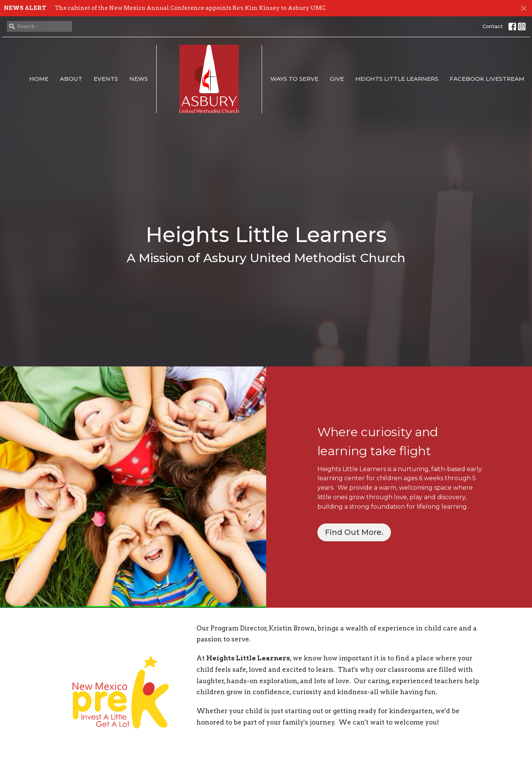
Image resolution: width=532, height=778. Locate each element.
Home (39, 79)
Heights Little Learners (397, 79)
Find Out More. (354, 532)
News (139, 79)
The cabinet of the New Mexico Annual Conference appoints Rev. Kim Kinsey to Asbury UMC (190, 8)
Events (106, 79)
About (71, 79)
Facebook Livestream (487, 79)
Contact (493, 26)
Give (337, 79)
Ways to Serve (294, 79)
